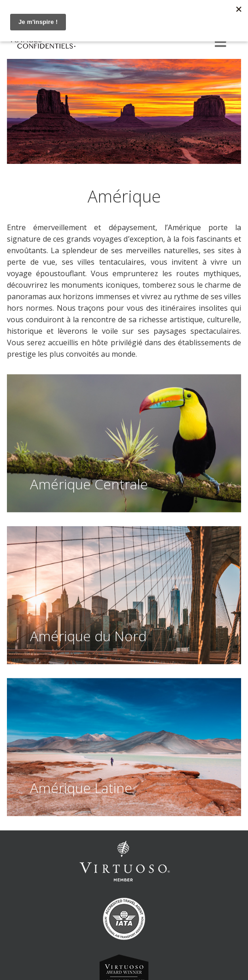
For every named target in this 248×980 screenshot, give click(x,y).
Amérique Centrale (89, 484)
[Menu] (220, 43)
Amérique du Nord (88, 636)
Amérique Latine (81, 788)
